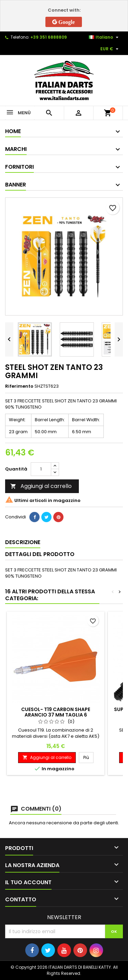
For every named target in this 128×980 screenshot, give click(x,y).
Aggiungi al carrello (41, 486)
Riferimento (19, 386)
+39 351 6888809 (49, 37)
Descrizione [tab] (23, 542)
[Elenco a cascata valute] (110, 49)
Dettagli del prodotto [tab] (40, 554)
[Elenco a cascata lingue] (104, 37)
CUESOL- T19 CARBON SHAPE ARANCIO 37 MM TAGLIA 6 (56, 712)
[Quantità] (41, 469)
